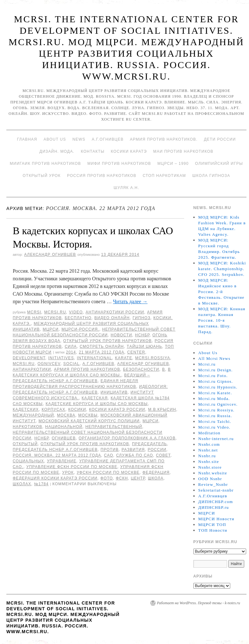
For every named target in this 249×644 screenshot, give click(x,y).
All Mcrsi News (214, 358)
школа (156, 478)
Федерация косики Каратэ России (55, 478)
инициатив (114, 392)
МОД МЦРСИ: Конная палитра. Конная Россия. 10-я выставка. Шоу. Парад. (222, 320)
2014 (71, 352)
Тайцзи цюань (145, 346)
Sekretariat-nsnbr (216, 490)
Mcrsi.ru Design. (215, 370)
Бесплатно (78, 318)
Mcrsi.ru (55, 312)
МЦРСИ (51, 329)
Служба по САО (135, 455)
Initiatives (61, 358)
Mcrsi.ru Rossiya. (216, 410)
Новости (121, 335)
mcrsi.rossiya (153, 358)
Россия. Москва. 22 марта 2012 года (57, 455)
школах (22, 484)
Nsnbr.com (209, 444)
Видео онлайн (112, 318)
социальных (28, 461)
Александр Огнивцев (50, 255)
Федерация (156, 472)
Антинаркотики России (115, 312)
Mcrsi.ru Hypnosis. (218, 387)
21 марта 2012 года (102, 352)
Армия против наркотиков (87, 369)
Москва (66, 415)
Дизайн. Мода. (57, 151)
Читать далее (130, 301)
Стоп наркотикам (164, 176)
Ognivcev (49, 364)
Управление (62, 461)
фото (107, 478)
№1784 (41, 484)
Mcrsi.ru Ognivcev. (218, 404)
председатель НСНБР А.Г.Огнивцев (55, 450)
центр (138, 478)
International (95, 358)
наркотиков (28, 427)
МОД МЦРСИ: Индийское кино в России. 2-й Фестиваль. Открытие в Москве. (221, 292)
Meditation (209, 433)
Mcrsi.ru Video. (214, 427)
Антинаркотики (32, 369)
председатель (149, 444)
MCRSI (34, 312)
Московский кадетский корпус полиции (89, 421)
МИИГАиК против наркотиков (45, 164)
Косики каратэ (129, 151)
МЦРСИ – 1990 (173, 164)
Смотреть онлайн (102, 346)
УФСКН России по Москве (108, 472)
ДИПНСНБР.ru (214, 507)
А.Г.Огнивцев (107, 139)
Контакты (93, 151)
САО (109, 455)
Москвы (88, 415)
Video (76, 312)
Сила (71, 346)
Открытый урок (41, 176)
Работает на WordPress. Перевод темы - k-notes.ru (198, 603)
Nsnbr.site (208, 462)
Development (29, 358)
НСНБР (142, 335)
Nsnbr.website (213, 473)
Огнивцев (64, 438)
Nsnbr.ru (207, 456)
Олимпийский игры (219, 164)
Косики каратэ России (117, 409)
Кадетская (95, 398)
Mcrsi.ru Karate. (215, 393)
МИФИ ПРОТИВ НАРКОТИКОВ (119, 164)
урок (68, 472)
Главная (27, 139)
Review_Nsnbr (213, 484)
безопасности (141, 369)
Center (136, 352)
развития (133, 450)
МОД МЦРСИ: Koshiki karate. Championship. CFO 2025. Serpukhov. (222, 269)
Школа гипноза (211, 176)
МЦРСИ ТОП (212, 525)
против (110, 450)
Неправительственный (114, 427)
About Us (55, 139)
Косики (77, 409)
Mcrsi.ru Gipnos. (215, 381)
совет (163, 455)
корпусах (53, 409)
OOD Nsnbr (210, 479)
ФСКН (122, 478)
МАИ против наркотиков (183, 151)
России (157, 450)
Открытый (25, 444)
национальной (64, 427)
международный (33, 415)
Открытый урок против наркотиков (107, 341)
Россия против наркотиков (102, 176)
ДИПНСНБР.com (215, 502)
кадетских (26, 409)
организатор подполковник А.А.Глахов (127, 438)
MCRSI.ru (24, 364)
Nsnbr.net (208, 450)
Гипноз (142, 318)
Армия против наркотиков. (164, 139)
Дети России (220, 139)
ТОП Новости (213, 530)
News (79, 139)
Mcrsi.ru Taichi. (215, 421)
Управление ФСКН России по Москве (72, 467)
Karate (124, 358)
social (71, 364)
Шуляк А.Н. (126, 188)
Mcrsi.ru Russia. (215, 416)
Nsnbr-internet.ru (216, 439)
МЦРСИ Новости (216, 519)
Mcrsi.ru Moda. (214, 399)
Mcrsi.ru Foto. (213, 376)
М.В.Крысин (162, 409)
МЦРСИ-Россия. (80, 329)
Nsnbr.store (210, 467)
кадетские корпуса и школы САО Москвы (97, 404)
